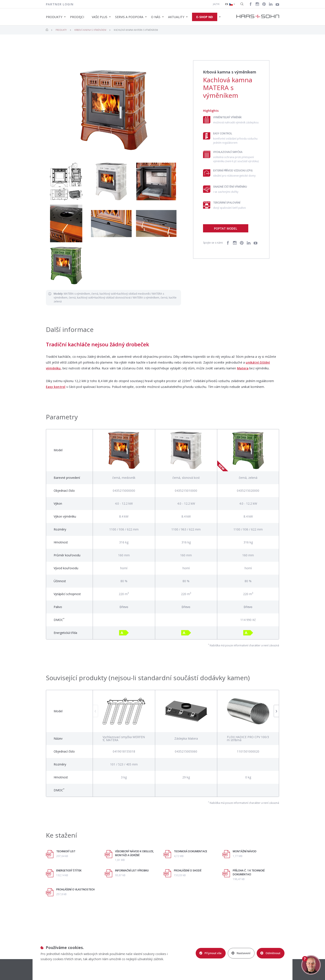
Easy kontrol (56, 387)
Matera (243, 368)
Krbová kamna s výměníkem (90, 30)
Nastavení (241, 953)
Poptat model (225, 228)
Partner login (60, 4)
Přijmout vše (210, 953)
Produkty (61, 30)
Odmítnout (270, 953)
